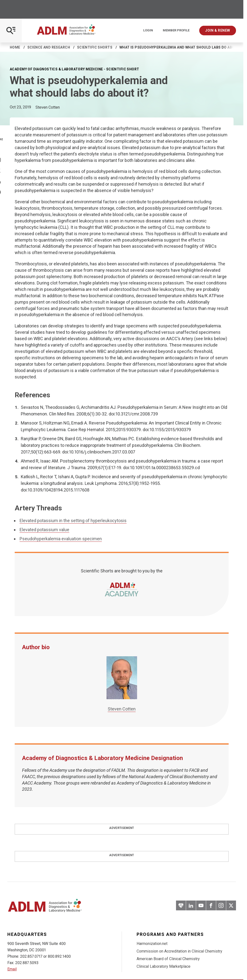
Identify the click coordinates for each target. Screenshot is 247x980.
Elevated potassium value (44, 530)
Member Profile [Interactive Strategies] (176, 30)
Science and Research (49, 47)
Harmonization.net (152, 944)
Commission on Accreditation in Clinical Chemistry (179, 951)
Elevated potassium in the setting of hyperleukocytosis (73, 521)
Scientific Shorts (95, 47)
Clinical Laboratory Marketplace (164, 966)
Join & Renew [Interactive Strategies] (218, 30)
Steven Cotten (122, 709)
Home (15, 47)
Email (12, 969)
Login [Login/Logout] (148, 30)
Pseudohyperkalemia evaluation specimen (61, 539)
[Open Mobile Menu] (11, 31)
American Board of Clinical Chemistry (168, 959)
